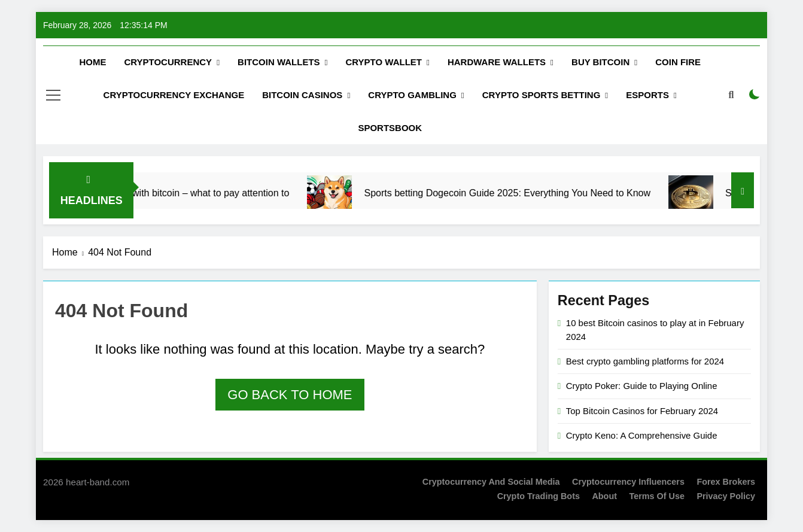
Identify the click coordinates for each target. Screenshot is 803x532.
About (604, 496)
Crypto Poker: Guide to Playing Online (642, 386)
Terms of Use (657, 496)
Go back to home (290, 395)
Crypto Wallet (384, 62)
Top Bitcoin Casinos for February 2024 (642, 411)
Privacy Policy (726, 496)
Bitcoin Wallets (279, 62)
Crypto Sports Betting (542, 95)
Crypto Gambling (412, 95)
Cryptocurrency (168, 62)
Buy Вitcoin (600, 62)
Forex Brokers (726, 482)
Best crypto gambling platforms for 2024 (645, 361)
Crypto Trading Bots (539, 496)
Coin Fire (678, 62)
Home (92, 62)
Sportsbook (390, 128)
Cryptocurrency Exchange (174, 95)
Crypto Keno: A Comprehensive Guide (642, 435)
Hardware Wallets (497, 62)
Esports (647, 95)
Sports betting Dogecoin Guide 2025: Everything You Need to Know (526, 193)
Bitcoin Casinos (302, 95)
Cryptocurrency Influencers (628, 482)
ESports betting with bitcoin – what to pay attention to (195, 193)
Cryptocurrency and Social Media (491, 482)
